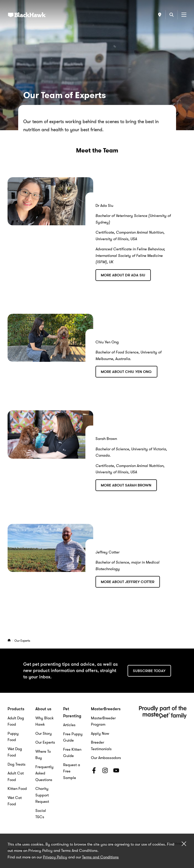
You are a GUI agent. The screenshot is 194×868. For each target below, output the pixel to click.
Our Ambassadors (106, 758)
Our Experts (22, 641)
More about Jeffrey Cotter (128, 582)
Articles (69, 725)
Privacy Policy (55, 857)
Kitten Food (17, 789)
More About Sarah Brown (126, 485)
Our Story (44, 733)
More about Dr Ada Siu (123, 275)
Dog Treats (17, 764)
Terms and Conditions (100, 857)
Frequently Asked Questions (44, 773)
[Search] (172, 15)
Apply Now (100, 733)
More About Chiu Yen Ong (126, 372)
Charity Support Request (42, 795)
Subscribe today (149, 671)
